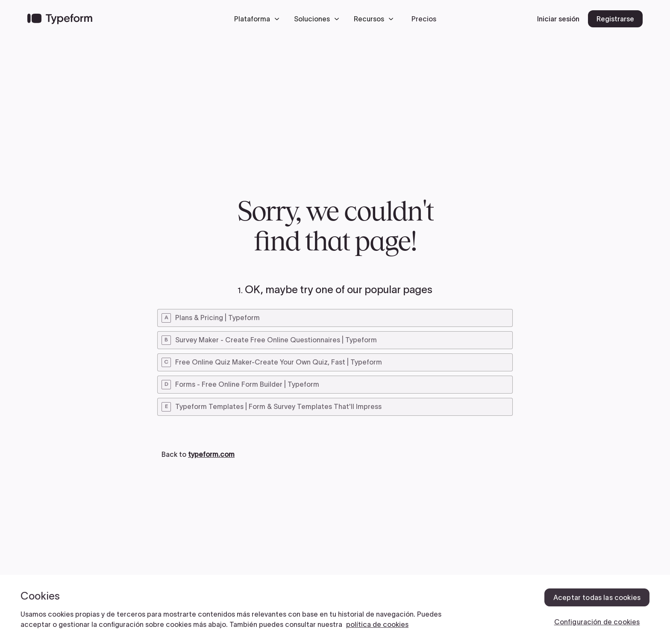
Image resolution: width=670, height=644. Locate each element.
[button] (259, 19)
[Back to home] (60, 19)
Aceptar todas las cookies (597, 597)
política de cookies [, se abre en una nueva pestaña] (377, 624)
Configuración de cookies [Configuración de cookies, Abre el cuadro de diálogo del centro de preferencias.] (597, 622)
